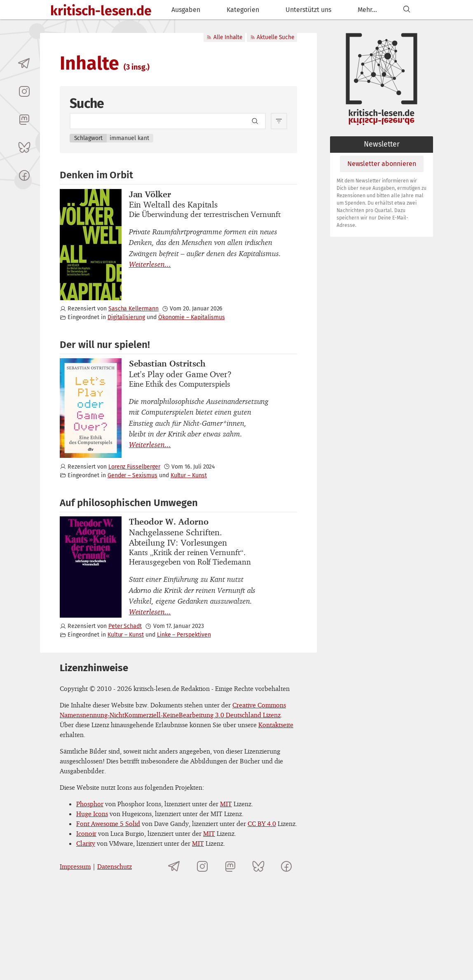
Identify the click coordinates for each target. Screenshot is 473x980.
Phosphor (90, 804)
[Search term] (168, 121)
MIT (226, 804)
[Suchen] (407, 10)
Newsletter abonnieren (382, 164)
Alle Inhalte (224, 37)
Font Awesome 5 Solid (108, 824)
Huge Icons (92, 814)
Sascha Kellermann (133, 309)
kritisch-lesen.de (101, 11)
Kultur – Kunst (189, 475)
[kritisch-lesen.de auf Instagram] (24, 91)
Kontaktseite (276, 725)
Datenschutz (115, 866)
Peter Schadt (125, 626)
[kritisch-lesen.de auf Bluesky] (24, 147)
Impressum (75, 866)
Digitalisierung (126, 317)
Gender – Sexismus (132, 475)
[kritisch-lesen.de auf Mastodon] (24, 119)
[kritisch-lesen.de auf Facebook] (24, 175)
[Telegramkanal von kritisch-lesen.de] (24, 63)
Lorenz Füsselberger (134, 467)
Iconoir (86, 833)
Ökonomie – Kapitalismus (192, 317)
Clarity (86, 843)
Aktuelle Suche (272, 37)
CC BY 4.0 (262, 824)
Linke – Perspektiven (184, 635)
